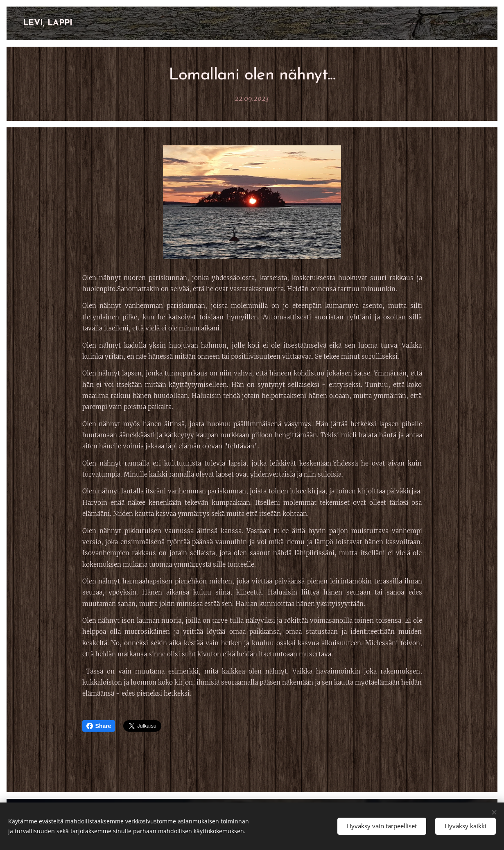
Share (99, 726)
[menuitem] (370, 23)
